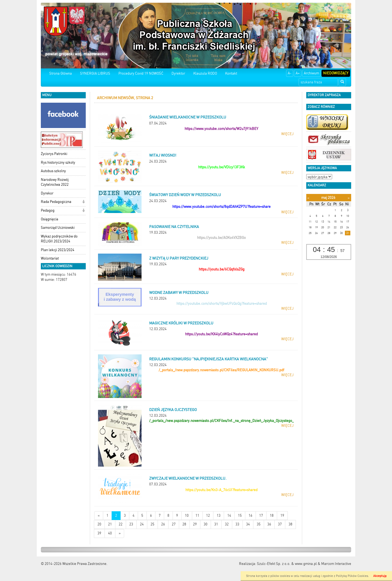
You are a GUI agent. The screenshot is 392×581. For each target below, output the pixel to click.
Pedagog (48, 210)
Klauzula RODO (205, 73)
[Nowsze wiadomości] (99, 516)
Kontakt (231, 73)
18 (272, 515)
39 (99, 533)
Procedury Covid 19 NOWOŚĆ (141, 73)
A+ (298, 73)
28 (184, 524)
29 (195, 524)
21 (110, 524)
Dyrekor (47, 193)
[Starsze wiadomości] (120, 533)
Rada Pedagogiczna (56, 202)
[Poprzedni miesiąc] (308, 198)
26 (163, 524)
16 (250, 515)
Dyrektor (178, 73)
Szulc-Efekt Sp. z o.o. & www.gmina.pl (287, 564)
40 (110, 533)
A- (290, 73)
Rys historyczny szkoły (58, 162)
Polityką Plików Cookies (352, 576)
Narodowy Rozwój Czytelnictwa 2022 (55, 182)
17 (261, 515)
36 (269, 524)
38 (290, 524)
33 (237, 524)
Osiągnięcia (50, 219)
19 (282, 515)
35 (259, 524)
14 (229, 515)
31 (216, 524)
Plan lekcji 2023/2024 (58, 250)
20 (99, 524)
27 (174, 524)
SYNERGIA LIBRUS (95, 73)
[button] (83, 202)
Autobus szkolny (53, 171)
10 (187, 515)
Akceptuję (380, 576)
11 (197, 515)
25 (152, 524)
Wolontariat (50, 258)
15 (240, 515)
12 (208, 515)
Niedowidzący (336, 73)
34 (248, 524)
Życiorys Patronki (54, 154)
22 (121, 524)
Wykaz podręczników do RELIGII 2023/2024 (59, 239)
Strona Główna (61, 73)
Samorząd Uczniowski (58, 228)
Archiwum (311, 73)
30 (206, 524)
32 (227, 524)
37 (280, 524)
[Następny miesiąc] (349, 198)
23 (131, 524)
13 (219, 515)
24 (142, 524)
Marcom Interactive (336, 564)
